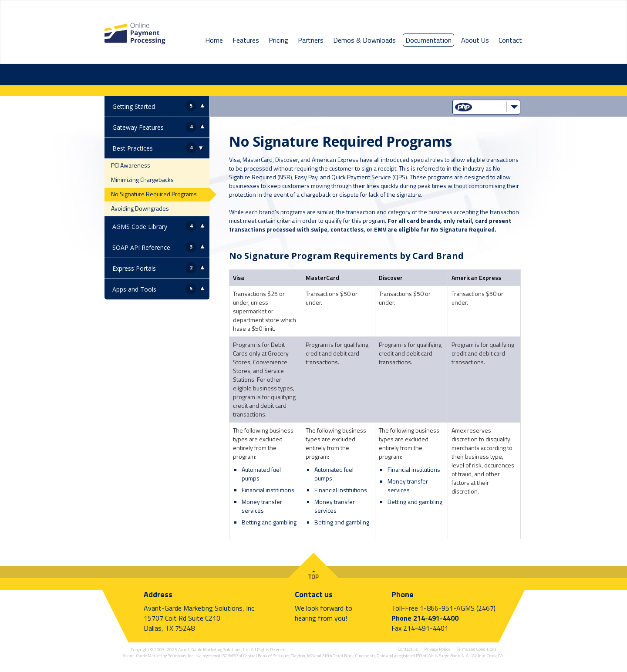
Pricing (278, 40)
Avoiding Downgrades (140, 208)
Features (246, 40)
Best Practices (133, 148)
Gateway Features (138, 127)
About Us (475, 40)
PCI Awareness (131, 165)
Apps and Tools (134, 289)
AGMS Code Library (140, 227)
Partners (311, 40)
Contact (510, 40)
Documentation (428, 40)
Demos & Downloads (364, 40)
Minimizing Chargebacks (142, 180)
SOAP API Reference (141, 247)
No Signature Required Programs (154, 194)
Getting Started (134, 106)
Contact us (314, 594)
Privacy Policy (437, 649)
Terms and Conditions (477, 649)
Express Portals (134, 268)
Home (214, 40)
